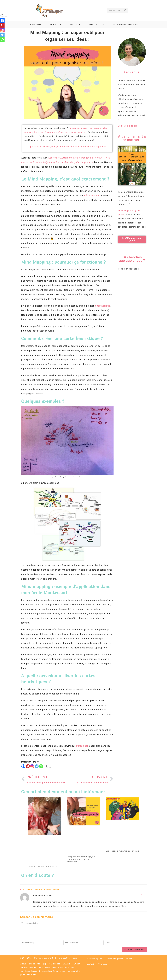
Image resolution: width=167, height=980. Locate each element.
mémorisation (91, 195)
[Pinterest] (28, 766)
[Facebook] (23, 766)
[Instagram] (32, 766)
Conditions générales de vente (120, 959)
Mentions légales (94, 959)
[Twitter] (37, 766)
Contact (90, 964)
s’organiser (82, 746)
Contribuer (103, 964)
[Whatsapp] (41, 766)
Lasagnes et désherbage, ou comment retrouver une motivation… (81, 859)
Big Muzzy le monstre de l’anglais (122, 851)
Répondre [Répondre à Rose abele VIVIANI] (144, 895)
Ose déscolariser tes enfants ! (42, 867)
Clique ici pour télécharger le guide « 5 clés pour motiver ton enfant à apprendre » (67, 147)
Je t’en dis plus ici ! (128, 126)
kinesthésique (102, 306)
